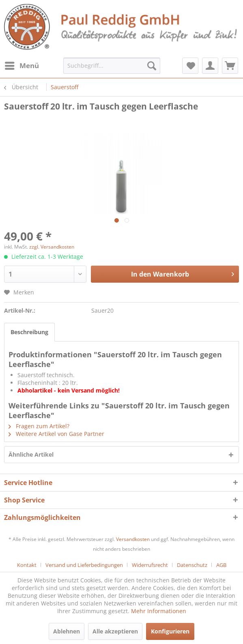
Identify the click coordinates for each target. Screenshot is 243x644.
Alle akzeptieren (115, 631)
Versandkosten (133, 539)
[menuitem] (22, 66)
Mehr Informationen (159, 611)
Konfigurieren (170, 631)
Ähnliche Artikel (31, 454)
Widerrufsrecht (150, 565)
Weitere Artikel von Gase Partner (56, 434)
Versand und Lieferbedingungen (84, 565)
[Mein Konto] (210, 66)
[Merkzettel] (190, 66)
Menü (22, 65)
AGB (221, 565)
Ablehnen (67, 631)
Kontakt (27, 565)
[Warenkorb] (230, 66)
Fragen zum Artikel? (39, 426)
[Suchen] (152, 66)
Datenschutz (192, 565)
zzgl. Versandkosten (52, 247)
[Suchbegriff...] (112, 66)
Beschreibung (29, 332)
